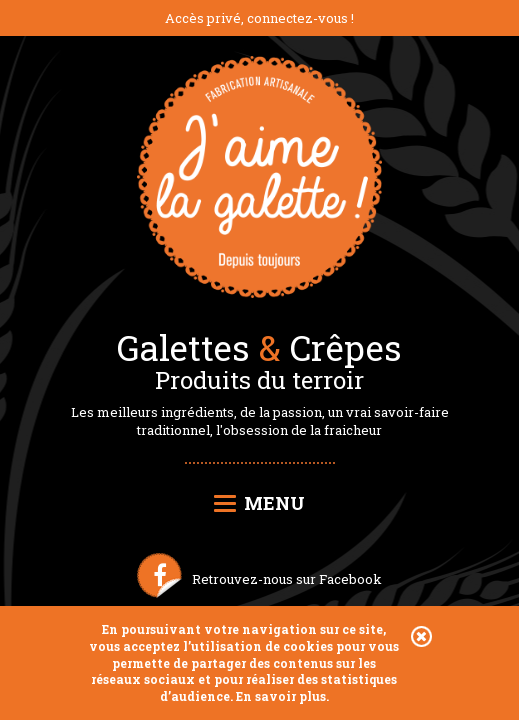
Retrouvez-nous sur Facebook (287, 579)
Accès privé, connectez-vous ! (259, 18)
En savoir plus (281, 696)
